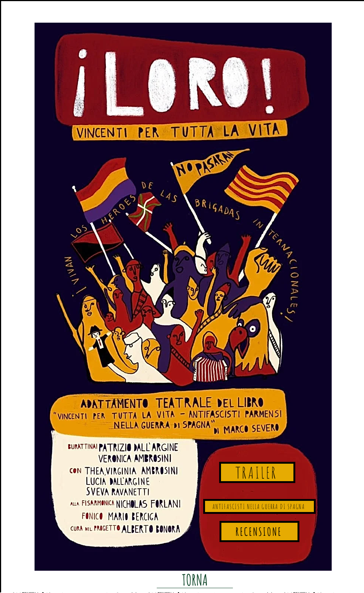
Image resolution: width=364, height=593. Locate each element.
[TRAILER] (257, 472)
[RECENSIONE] (259, 532)
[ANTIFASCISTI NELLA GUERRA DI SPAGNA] (259, 506)
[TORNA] (195, 580)
